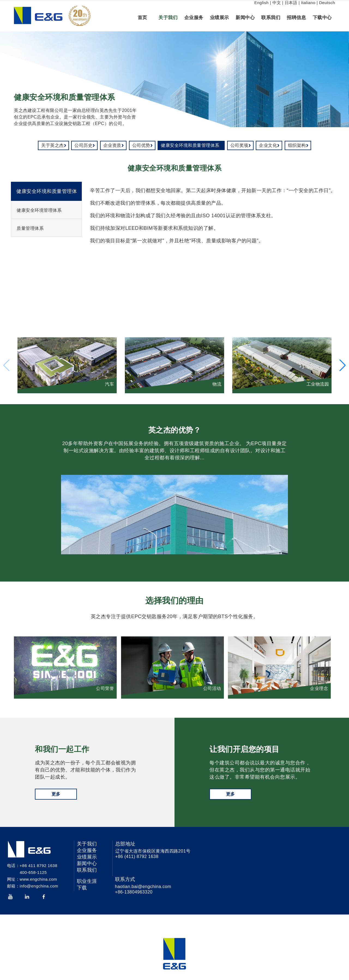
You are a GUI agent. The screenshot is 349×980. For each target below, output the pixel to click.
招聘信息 (296, 18)
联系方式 (125, 879)
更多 (56, 794)
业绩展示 (219, 18)
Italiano (308, 3)
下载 (82, 888)
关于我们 (168, 18)
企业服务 (194, 18)
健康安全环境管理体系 (39, 210)
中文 (277, 3)
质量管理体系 (30, 228)
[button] (343, 365)
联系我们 (271, 18)
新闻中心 (245, 18)
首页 (142, 18)
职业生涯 (87, 881)
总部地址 (125, 844)
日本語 (291, 3)
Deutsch (327, 3)
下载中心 (322, 18)
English (262, 3)
